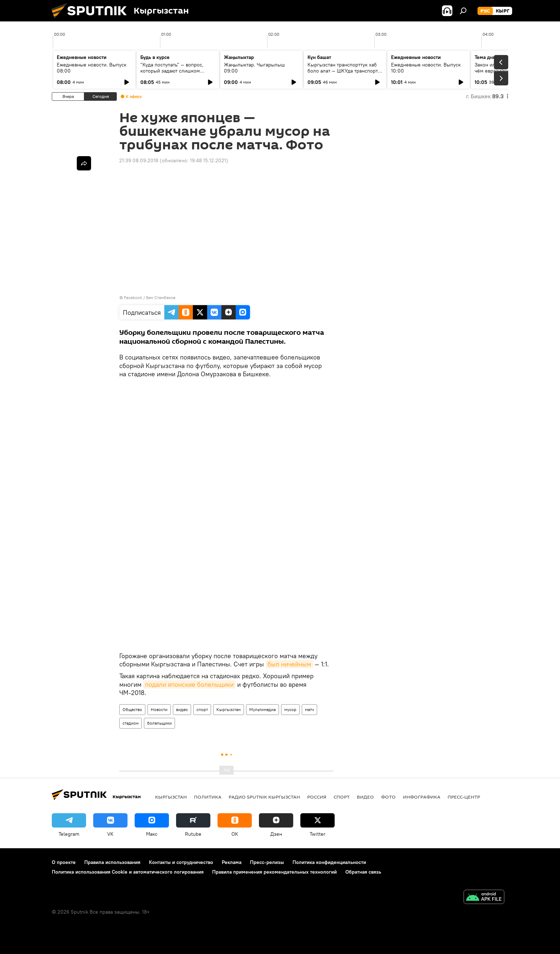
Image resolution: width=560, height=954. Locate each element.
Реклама (232, 862)
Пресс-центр (464, 797)
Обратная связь (363, 872)
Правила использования (112, 862)
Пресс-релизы (267, 862)
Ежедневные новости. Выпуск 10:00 (426, 68)
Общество (132, 709)
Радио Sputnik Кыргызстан (264, 797)
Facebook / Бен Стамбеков (150, 297)
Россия (317, 797)
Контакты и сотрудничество (181, 862)
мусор (290, 709)
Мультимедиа (262, 709)
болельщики (159, 723)
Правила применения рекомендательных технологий (274, 872)
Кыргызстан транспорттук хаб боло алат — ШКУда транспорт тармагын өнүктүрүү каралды (343, 71)
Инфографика (422, 797)
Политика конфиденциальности (329, 862)
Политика (208, 797)
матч (309, 709)
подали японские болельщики (189, 684)
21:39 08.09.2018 (139, 160)
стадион (131, 723)
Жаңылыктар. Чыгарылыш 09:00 (254, 68)
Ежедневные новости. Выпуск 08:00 (92, 68)
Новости (159, 709)
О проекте (64, 862)
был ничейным (289, 664)
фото (388, 797)
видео (182, 709)
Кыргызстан (229, 709)
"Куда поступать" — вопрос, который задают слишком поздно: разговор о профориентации (172, 74)
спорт (202, 709)
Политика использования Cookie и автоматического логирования (128, 872)
